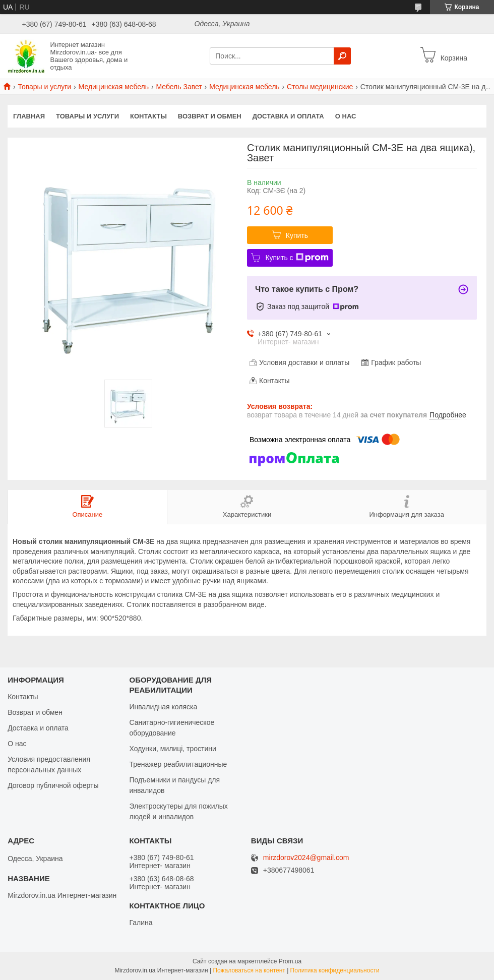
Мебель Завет (179, 87)
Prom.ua (290, 961)
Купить (297, 235)
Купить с (297, 258)
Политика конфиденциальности (335, 970)
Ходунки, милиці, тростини (172, 749)
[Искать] (342, 56)
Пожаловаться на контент (249, 970)
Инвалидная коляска (163, 707)
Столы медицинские (320, 87)
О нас (346, 116)
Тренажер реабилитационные (178, 764)
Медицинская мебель (114, 87)
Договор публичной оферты (53, 785)
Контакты (148, 116)
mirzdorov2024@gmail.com (306, 858)
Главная (29, 116)
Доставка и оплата (288, 116)
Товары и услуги (44, 87)
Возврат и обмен (210, 116)
